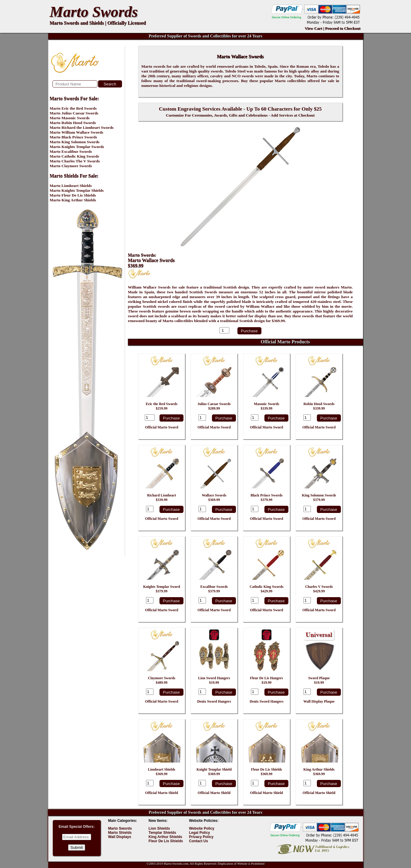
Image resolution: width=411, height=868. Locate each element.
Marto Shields (120, 833)
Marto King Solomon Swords (75, 142)
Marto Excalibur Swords (71, 151)
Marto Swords (94, 12)
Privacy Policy (201, 837)
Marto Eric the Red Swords (73, 108)
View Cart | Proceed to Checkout (332, 28)
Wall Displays (120, 837)
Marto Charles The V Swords (75, 161)
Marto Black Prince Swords (73, 137)
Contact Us (199, 841)
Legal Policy (200, 833)
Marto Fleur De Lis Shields (73, 195)
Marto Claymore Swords (71, 166)
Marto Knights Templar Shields (77, 190)
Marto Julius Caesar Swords (74, 113)
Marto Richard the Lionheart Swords (82, 127)
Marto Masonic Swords (70, 118)
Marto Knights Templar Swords (77, 147)
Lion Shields (159, 828)
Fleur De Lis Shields (166, 841)
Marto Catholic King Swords (74, 156)
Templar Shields (162, 833)
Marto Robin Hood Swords (73, 123)
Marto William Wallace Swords (77, 132)
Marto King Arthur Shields (73, 200)
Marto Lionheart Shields (71, 186)
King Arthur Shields (165, 837)
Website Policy (202, 828)
